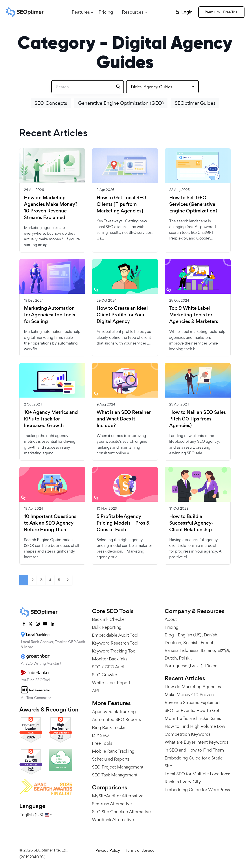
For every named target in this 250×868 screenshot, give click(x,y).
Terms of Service (140, 850)
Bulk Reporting (107, 627)
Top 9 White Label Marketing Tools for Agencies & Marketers (194, 315)
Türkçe (211, 666)
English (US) (190, 635)
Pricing (106, 12)
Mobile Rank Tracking (113, 751)
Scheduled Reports (111, 759)
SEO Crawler (105, 675)
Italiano (208, 650)
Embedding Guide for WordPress (197, 790)
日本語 (223, 650)
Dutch (171, 658)
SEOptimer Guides (195, 103)
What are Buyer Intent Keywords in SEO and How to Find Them (197, 746)
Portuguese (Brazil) (183, 666)
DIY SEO (100, 735)
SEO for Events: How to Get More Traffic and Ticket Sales (193, 714)
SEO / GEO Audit (109, 667)
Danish (210, 635)
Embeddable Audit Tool (115, 635)
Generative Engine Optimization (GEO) (121, 103)
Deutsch (173, 643)
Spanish (191, 643)
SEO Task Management (115, 775)
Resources (133, 12)
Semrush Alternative (112, 804)
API (95, 691)
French (208, 643)
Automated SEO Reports (116, 719)
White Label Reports (112, 683)
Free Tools (102, 743)
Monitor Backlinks (110, 659)
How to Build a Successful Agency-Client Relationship (191, 523)
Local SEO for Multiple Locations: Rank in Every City (197, 778)
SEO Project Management (118, 767)
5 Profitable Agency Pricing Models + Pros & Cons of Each (123, 523)
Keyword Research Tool (115, 643)
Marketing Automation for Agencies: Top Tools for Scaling (50, 315)
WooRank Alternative (113, 820)
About (171, 619)
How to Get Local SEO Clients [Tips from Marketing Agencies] (121, 204)
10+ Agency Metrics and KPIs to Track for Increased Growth (51, 419)
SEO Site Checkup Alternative (121, 812)
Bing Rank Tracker (109, 727)
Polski (185, 658)
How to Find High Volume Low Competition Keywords (195, 730)
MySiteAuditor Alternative (118, 796)
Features (81, 12)
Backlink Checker (109, 619)
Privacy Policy (108, 850)
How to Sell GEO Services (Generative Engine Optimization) (193, 204)
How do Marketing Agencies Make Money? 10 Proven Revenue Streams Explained (51, 208)
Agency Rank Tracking (114, 711)
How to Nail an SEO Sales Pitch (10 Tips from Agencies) (198, 419)
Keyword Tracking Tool (114, 651)
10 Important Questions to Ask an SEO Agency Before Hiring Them (50, 523)
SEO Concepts (51, 103)
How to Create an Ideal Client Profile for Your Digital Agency (122, 315)
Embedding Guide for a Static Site (194, 762)
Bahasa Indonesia (182, 650)
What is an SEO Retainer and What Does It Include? (124, 419)
